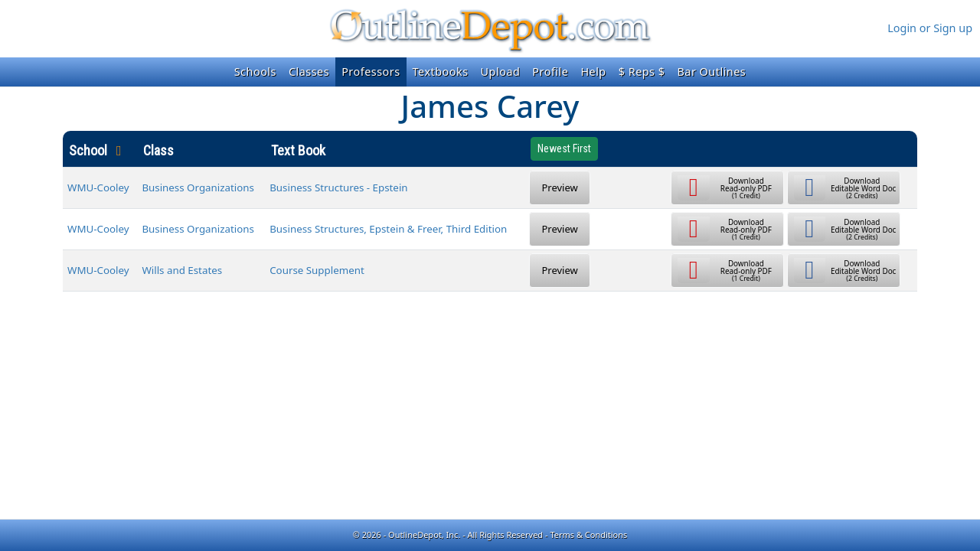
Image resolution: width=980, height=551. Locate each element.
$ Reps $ (642, 72)
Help (593, 72)
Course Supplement (317, 270)
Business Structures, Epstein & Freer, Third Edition (388, 229)
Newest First (564, 148)
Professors (371, 72)
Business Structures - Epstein (338, 187)
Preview (559, 187)
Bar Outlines (711, 72)
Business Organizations (198, 187)
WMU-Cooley (98, 187)
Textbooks (441, 72)
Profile (550, 72)
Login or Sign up (930, 28)
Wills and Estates (182, 270)
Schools (255, 72)
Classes (309, 72)
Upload (501, 72)
